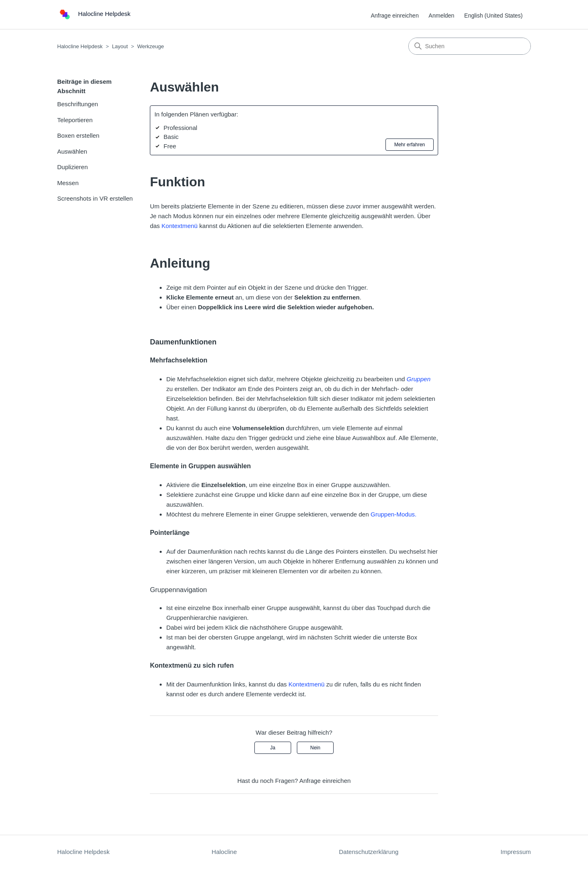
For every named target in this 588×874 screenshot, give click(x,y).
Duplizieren (72, 167)
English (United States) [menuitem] (493, 16)
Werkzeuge (151, 46)
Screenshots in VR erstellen (95, 198)
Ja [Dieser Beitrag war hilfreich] (273, 748)
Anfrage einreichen (395, 16)
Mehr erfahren (409, 145)
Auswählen (72, 151)
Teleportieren (75, 120)
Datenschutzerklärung (369, 852)
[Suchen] (470, 46)
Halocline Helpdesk (80, 46)
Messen (68, 183)
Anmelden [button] (442, 16)
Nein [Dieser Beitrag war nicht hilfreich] (315, 748)
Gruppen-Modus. (393, 514)
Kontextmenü (180, 226)
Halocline (224, 852)
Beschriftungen (78, 104)
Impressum (516, 852)
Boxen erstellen (78, 135)
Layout (120, 46)
